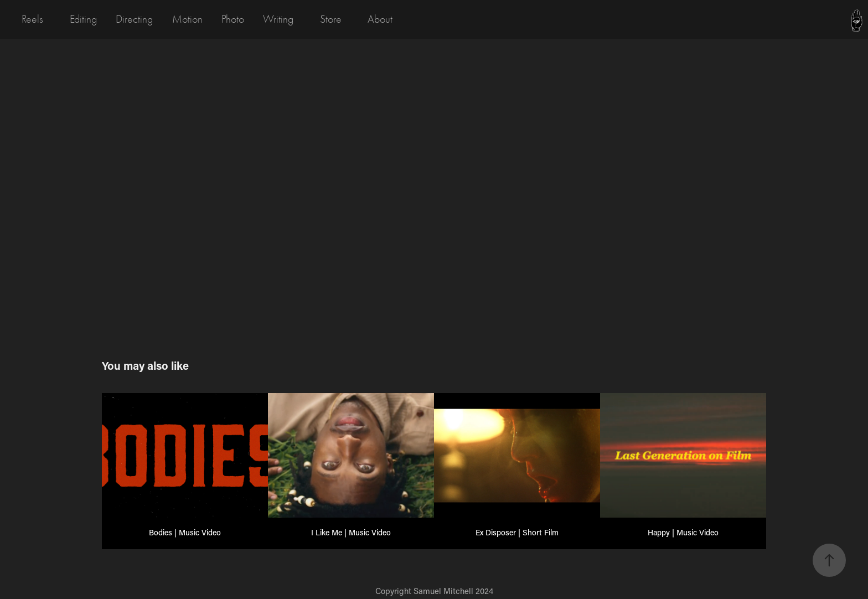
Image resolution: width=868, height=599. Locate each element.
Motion (187, 19)
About (380, 19)
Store (331, 19)
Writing (278, 19)
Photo (233, 19)
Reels (32, 19)
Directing (134, 19)
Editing (83, 19)
